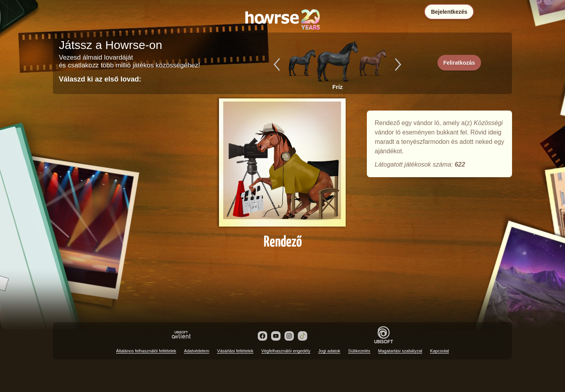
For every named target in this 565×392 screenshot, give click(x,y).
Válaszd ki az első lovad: (100, 79)
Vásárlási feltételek (235, 351)
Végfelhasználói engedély (286, 351)
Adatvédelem (197, 351)
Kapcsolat (439, 351)
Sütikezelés (359, 351)
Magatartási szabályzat (400, 351)
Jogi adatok (329, 351)
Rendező (282, 169)
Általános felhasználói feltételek (146, 351)
